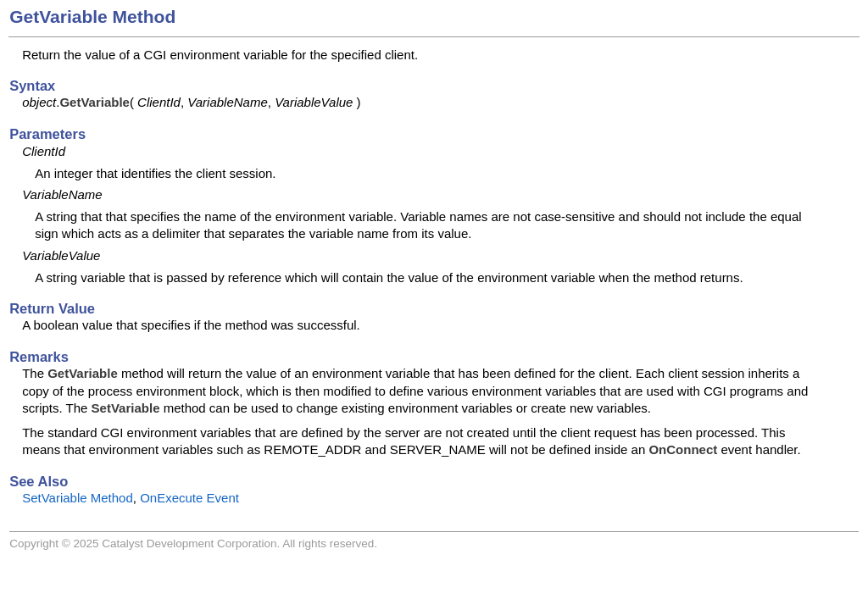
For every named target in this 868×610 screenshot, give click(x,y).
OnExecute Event (189, 498)
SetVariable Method (78, 498)
